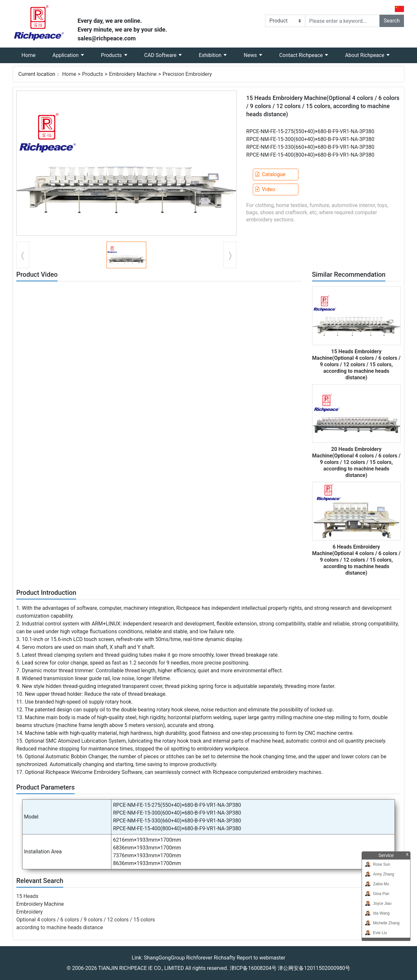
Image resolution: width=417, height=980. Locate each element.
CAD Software (161, 55)
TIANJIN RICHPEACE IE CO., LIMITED (141, 968)
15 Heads (27, 896)
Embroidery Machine (133, 74)
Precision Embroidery (187, 74)
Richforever (199, 958)
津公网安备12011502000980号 (314, 968)
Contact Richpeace (302, 55)
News (251, 55)
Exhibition (211, 55)
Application (66, 55)
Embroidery (29, 912)
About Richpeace (365, 55)
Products (112, 55)
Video (265, 189)
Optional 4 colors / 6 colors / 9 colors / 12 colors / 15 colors (86, 920)
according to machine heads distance (60, 927)
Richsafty (224, 958)
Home (33, 53)
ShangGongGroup (165, 958)
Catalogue (270, 174)
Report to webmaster (261, 958)
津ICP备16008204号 (253, 968)
